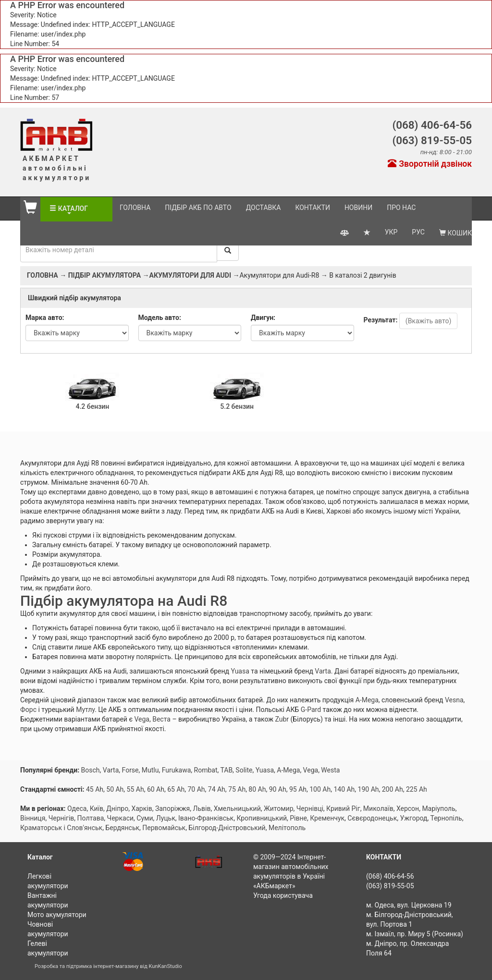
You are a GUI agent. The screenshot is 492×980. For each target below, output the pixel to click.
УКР (391, 230)
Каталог (76, 208)
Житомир (279, 808)
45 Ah (95, 789)
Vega (142, 719)
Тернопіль (446, 818)
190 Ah (369, 789)
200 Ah (393, 789)
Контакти (313, 208)
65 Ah (176, 789)
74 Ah (217, 789)
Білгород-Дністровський (227, 828)
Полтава (91, 818)
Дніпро (117, 808)
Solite (244, 770)
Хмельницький (237, 808)
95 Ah (298, 789)
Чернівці (310, 808)
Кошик (455, 231)
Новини (358, 208)
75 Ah (237, 789)
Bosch (91, 770)
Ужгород (413, 818)
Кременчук (327, 818)
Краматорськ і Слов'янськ (61, 828)
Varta (323, 671)
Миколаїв (378, 808)
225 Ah (417, 789)
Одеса (77, 808)
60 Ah (156, 789)
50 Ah (115, 789)
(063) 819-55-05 (432, 140)
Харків (141, 808)
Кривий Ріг (343, 808)
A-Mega (367, 700)
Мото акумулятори (57, 915)
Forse (130, 770)
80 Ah (257, 789)
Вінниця (33, 818)
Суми (145, 818)
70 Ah (196, 789)
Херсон (408, 808)
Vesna (454, 700)
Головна (135, 208)
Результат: (381, 320)
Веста (161, 719)
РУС (418, 230)
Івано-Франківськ (206, 818)
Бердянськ (122, 828)
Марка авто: (45, 318)
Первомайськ (164, 828)
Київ (97, 808)
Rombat (206, 770)
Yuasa (240, 671)
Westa (330, 770)
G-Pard (311, 710)
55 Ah (135, 789)
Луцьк (166, 818)
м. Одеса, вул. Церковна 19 (409, 905)
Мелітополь (287, 828)
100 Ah (320, 789)
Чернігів (61, 818)
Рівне (298, 818)
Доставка (264, 208)
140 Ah (344, 789)
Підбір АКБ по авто (198, 208)
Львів (202, 808)
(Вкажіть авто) (428, 321)
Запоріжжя (172, 808)
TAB (226, 770)
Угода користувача (283, 895)
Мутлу (85, 710)
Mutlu (150, 770)
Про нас (401, 208)
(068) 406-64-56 (432, 125)
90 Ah (278, 789)
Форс (28, 710)
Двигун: (263, 318)
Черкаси (120, 818)
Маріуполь (438, 808)
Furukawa (177, 770)
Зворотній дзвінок (430, 164)
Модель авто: (160, 318)
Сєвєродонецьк (372, 818)
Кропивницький (262, 818)
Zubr (282, 719)
